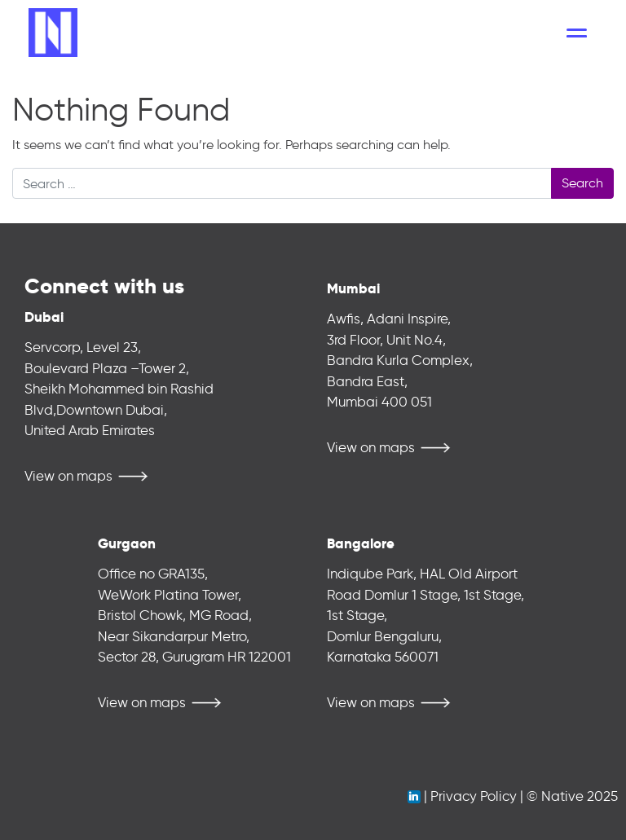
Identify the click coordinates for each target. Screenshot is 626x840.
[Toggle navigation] (577, 33)
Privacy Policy (474, 796)
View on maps (68, 476)
